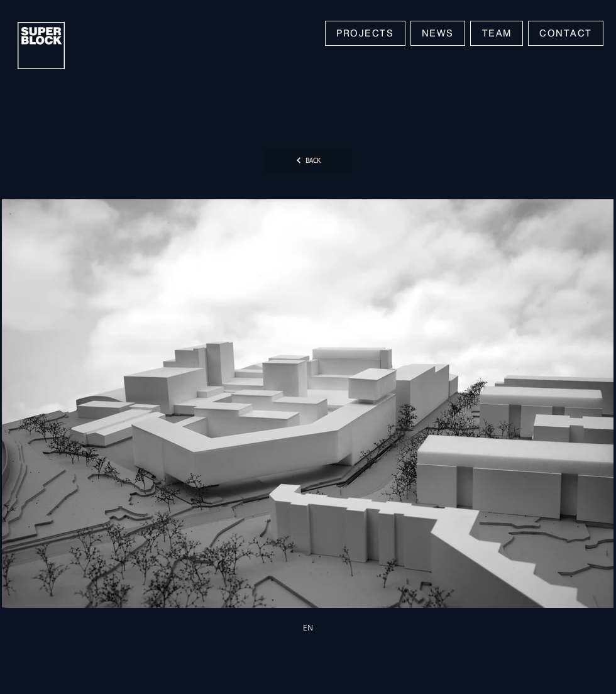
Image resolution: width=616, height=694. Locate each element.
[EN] (308, 627)
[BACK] (308, 160)
